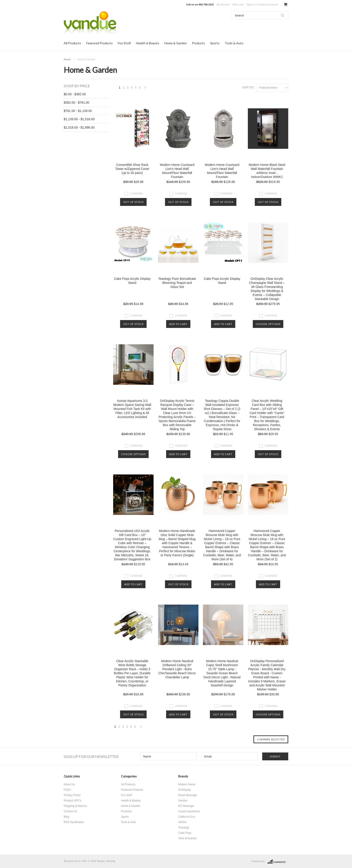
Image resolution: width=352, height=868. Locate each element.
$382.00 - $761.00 (77, 102)
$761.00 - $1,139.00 (78, 111)
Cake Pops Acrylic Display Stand (132, 281)
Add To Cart (178, 324)
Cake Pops (185, 833)
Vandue (183, 801)
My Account (223, 4)
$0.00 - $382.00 (75, 94)
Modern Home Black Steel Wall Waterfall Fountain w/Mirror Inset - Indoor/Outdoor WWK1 (267, 171)
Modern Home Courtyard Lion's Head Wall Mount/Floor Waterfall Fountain (177, 171)
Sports (215, 43)
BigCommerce (278, 861)
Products (198, 43)
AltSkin (182, 822)
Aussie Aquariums (189, 811)
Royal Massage (188, 795)
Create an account (268, 4)
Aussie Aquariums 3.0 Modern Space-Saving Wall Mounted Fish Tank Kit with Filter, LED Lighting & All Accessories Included (132, 409)
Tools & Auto (234, 43)
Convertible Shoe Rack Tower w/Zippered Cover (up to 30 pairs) (132, 169)
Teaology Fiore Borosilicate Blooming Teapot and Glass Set (177, 283)
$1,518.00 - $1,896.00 (79, 127)
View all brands (187, 838)
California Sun (187, 817)
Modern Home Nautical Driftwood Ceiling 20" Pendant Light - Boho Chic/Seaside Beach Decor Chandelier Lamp (177, 669)
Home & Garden (176, 43)
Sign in (250, 4)
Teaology (184, 828)
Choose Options (268, 324)
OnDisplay (184, 790)
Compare (136, 194)
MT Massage (186, 806)
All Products (72, 43)
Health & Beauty (148, 43)
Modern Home (187, 784)
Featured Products (99, 43)
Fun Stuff (124, 43)
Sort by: (248, 87)
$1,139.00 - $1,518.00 (79, 119)
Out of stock (133, 202)
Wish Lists (238, 4)
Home (67, 59)
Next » (145, 89)
